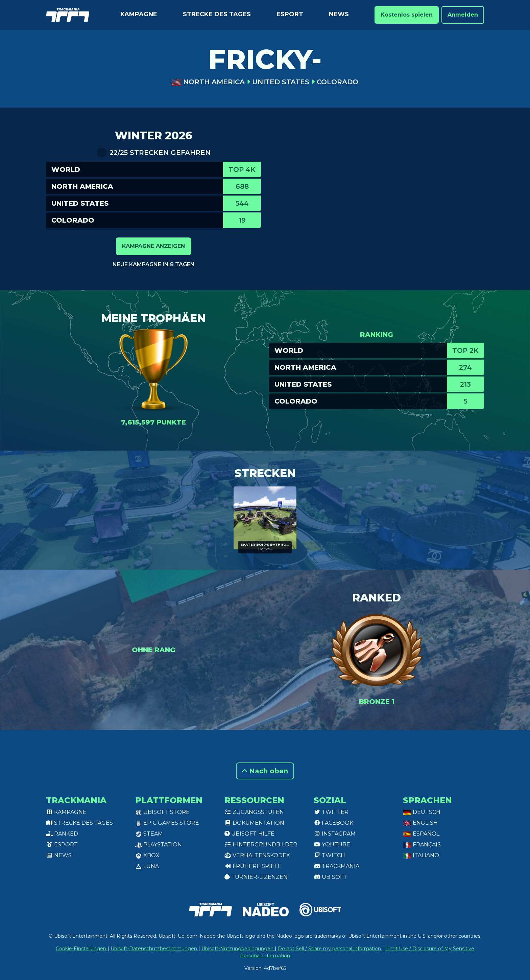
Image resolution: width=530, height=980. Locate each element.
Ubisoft (330, 877)
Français (422, 845)
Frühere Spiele (253, 866)
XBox (147, 855)
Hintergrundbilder (261, 845)
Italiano (421, 855)
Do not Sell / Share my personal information (330, 949)
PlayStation (159, 845)
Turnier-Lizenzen (256, 877)
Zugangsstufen (254, 812)
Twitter (331, 812)
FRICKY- (265, 549)
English (420, 823)
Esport (290, 14)
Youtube (332, 845)
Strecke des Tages (217, 14)
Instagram (335, 834)
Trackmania (336, 866)
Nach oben (265, 771)
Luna (147, 866)
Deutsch (422, 812)
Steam (149, 834)
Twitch (329, 855)
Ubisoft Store (162, 812)
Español (421, 834)
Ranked (62, 834)
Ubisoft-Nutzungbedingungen (238, 949)
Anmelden (463, 15)
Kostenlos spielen (407, 15)
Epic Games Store (167, 823)
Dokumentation (254, 823)
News (339, 14)
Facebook (333, 823)
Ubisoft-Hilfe (249, 834)
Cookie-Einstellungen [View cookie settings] (82, 949)
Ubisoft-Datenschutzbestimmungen (154, 949)
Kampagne (139, 14)
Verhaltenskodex (257, 855)
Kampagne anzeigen (153, 246)
